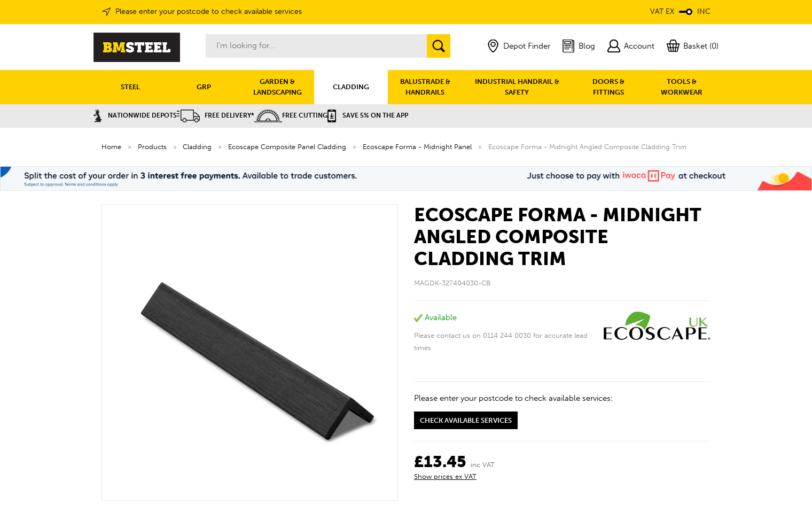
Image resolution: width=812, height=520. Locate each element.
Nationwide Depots (135, 115)
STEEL (130, 87)
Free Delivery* (216, 115)
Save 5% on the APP (368, 115)
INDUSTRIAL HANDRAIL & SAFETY (517, 87)
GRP (204, 87)
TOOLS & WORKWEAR (682, 87)
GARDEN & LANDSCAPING (278, 87)
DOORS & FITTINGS (608, 87)
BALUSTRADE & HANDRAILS (425, 87)
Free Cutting (291, 115)
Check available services (466, 420)
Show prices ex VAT (445, 476)
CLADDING (351, 87)
